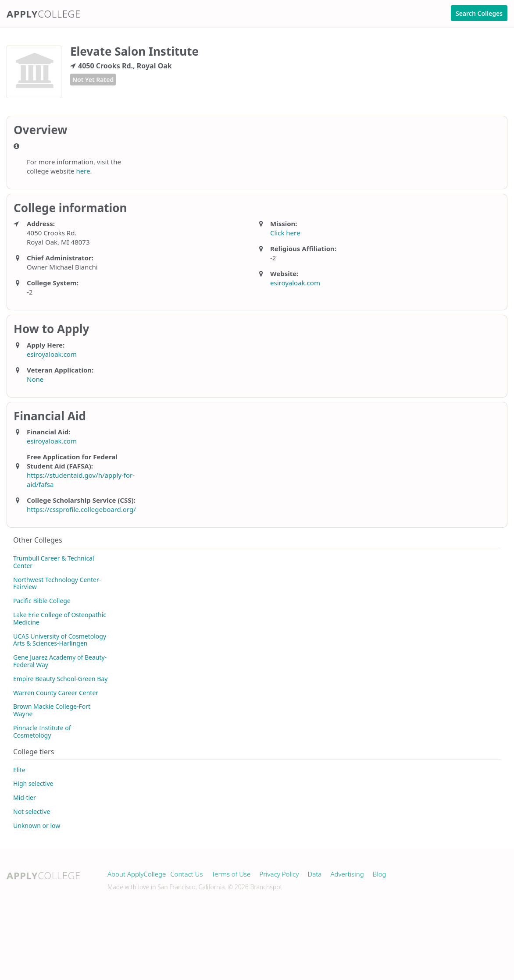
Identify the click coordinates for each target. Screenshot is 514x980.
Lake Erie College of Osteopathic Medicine (60, 618)
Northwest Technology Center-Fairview (57, 583)
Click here (285, 233)
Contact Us (186, 874)
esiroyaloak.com (295, 283)
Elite (19, 770)
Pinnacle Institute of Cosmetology (42, 731)
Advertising (347, 874)
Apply (44, 14)
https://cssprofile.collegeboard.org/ (81, 509)
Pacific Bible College (42, 601)
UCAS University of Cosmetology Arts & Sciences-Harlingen (60, 640)
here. (84, 171)
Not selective (32, 811)
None (35, 379)
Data (315, 874)
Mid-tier (25, 797)
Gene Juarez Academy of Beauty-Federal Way (60, 661)
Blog (380, 874)
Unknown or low (37, 826)
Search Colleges (479, 13)
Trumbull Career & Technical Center (54, 562)
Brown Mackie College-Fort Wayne (52, 710)
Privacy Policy (279, 874)
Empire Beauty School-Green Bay (60, 679)
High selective (33, 783)
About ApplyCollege (137, 874)
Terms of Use (231, 874)
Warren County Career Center (56, 693)
